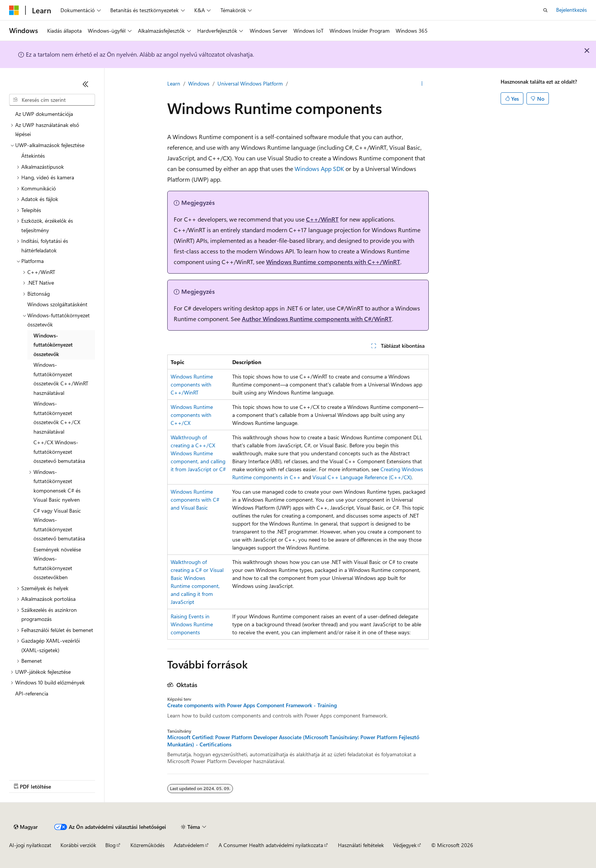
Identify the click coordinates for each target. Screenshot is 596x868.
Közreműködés (147, 845)
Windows (199, 83)
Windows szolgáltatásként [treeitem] (57, 304)
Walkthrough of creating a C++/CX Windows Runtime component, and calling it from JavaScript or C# (198, 453)
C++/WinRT (322, 219)
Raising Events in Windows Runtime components (192, 624)
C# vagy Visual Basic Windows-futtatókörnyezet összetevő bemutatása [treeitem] (59, 525)
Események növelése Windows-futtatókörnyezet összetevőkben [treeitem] (57, 563)
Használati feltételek (361, 845)
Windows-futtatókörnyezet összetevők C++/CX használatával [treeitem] (57, 417)
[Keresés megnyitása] (545, 10)
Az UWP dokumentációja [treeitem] (44, 114)
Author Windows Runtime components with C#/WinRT (317, 319)
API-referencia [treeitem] (32, 693)
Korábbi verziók (78, 845)
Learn (174, 83)
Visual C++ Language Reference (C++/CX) (362, 477)
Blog (110, 845)
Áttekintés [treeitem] (33, 156)
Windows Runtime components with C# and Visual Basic (195, 500)
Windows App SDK (319, 169)
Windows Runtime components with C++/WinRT (333, 262)
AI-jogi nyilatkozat (30, 845)
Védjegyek (405, 845)
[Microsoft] (14, 10)
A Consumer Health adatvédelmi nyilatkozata (271, 845)
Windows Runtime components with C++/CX (192, 415)
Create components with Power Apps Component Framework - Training (252, 705)
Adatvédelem (189, 845)
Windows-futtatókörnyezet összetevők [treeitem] (53, 345)
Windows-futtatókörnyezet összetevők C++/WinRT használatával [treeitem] (61, 379)
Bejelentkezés (571, 10)
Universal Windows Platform (250, 83)
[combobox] (52, 100)
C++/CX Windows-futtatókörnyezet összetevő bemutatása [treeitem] (59, 451)
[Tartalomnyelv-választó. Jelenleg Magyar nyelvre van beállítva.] (26, 827)
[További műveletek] (422, 84)
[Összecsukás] (86, 84)
